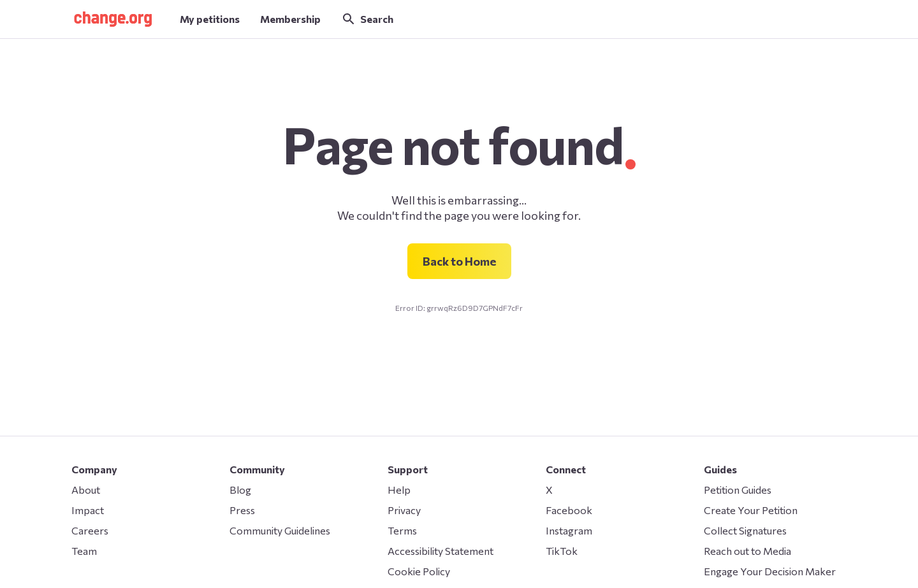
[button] (113, 19)
